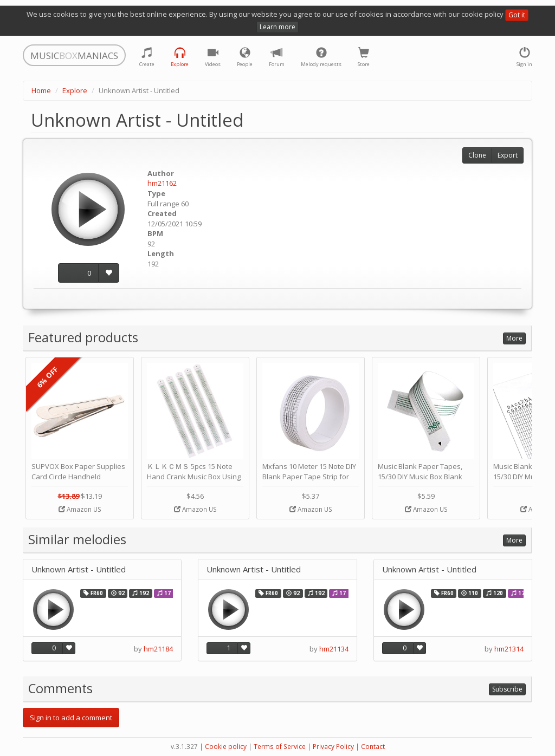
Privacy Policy (333, 747)
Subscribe (507, 689)
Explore (75, 90)
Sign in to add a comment (71, 718)
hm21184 (158, 649)
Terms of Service (280, 747)
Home (41, 90)
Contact (373, 747)
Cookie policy (226, 747)
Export (508, 155)
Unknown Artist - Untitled (79, 569)
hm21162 (162, 183)
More (514, 338)
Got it (517, 15)
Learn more (277, 27)
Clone (477, 155)
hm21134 (334, 649)
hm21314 (509, 649)
